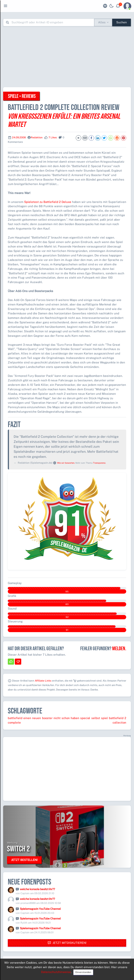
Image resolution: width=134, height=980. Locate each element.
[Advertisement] (69, 57)
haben (75, 718)
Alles (102, 22)
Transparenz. (99, 463)
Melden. (119, 649)
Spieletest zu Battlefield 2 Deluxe (48, 202)
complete (14, 722)
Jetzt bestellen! (24, 860)
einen (27, 718)
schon (66, 718)
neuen (37, 718)
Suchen (122, 22)
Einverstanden (83, 972)
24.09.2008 (19, 137)
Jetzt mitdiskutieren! (67, 943)
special (85, 718)
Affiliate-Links (43, 681)
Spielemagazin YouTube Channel (40, 909)
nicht (57, 718)
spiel (104, 718)
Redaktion (37, 137)
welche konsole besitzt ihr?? (37, 889)
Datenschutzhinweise (56, 972)
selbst (96, 718)
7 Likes (53, 137)
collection (119, 722)
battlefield (15, 718)
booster (47, 718)
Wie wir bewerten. (66, 463)
